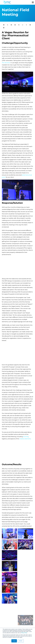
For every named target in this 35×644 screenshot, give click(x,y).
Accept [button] (14, 641)
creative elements (25, 439)
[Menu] (33, 2)
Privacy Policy (24, 633)
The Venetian (6, 63)
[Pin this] (15, 25)
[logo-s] (7, 2)
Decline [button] (21, 641)
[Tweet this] (8, 25)
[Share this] (4, 25)
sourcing (26, 437)
